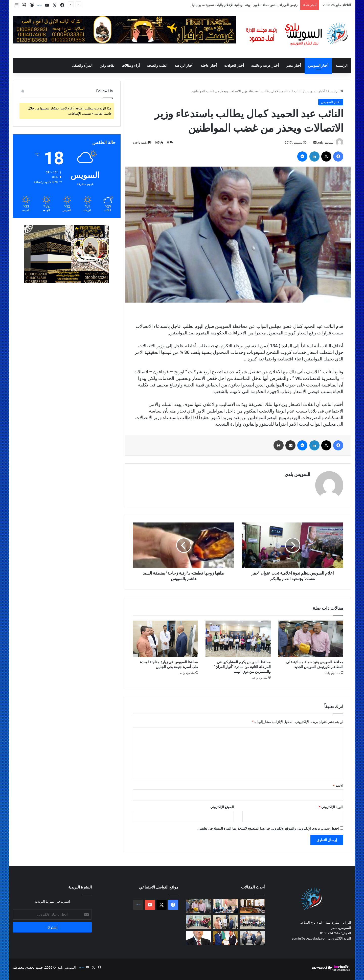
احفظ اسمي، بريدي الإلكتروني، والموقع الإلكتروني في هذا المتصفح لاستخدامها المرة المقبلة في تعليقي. (268, 828)
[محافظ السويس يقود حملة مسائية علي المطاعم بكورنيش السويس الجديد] (311, 639)
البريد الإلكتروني (331, 807)
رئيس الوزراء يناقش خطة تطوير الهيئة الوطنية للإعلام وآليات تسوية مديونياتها (245, 5)
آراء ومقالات (131, 65)
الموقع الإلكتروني (222, 807)
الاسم (338, 785)
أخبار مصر (293, 65)
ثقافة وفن (107, 65)
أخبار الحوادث (234, 65)
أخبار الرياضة (184, 65)
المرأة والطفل (82, 65)
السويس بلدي (326, 143)
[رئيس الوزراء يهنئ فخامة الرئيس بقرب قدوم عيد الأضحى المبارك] (198, 938)
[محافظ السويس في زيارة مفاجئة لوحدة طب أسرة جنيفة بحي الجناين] (165, 639)
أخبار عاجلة (209, 65)
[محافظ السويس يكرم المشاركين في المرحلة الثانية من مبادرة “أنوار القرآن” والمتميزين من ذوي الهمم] (238, 639)
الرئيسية (342, 65)
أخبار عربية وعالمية (265, 65)
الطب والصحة (157, 65)
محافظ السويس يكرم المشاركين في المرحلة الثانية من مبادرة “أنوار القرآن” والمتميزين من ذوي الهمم (242, 667)
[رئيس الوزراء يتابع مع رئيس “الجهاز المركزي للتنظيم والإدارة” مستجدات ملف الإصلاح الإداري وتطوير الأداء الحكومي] (225, 906)
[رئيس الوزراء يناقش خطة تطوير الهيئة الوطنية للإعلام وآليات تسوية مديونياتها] (252, 906)
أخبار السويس (318, 65)
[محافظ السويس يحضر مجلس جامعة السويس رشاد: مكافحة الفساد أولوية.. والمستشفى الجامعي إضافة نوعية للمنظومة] (198, 922)
